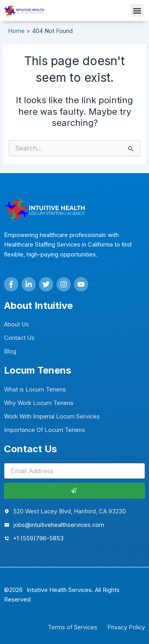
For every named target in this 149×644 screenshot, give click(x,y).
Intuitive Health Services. (60, 590)
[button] (137, 11)
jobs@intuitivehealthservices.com (59, 525)
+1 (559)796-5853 (38, 538)
